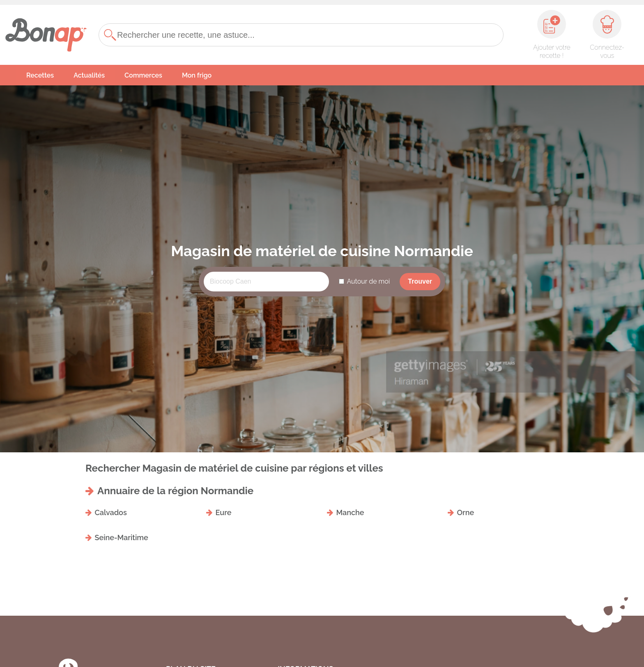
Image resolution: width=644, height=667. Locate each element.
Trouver (420, 281)
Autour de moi (368, 281)
